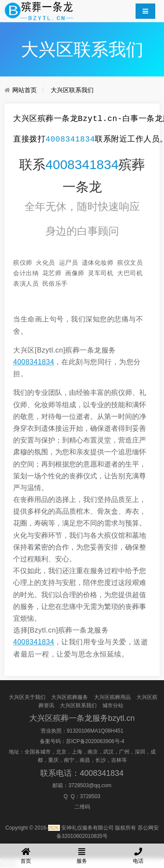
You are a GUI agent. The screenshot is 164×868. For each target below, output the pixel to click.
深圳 (140, 752)
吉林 (116, 760)
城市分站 (113, 705)
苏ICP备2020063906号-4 (95, 741)
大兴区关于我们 (27, 697)
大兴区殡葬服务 (70, 697)
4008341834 (70, 139)
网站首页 (24, 90)
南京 (93, 752)
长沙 (101, 760)
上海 (77, 752)
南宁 (69, 760)
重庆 (53, 760)
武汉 (108, 752)
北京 (61, 752)
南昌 (85, 760)
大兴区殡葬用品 (112, 697)
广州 (124, 752)
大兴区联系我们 (72, 90)
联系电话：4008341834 (82, 773)
